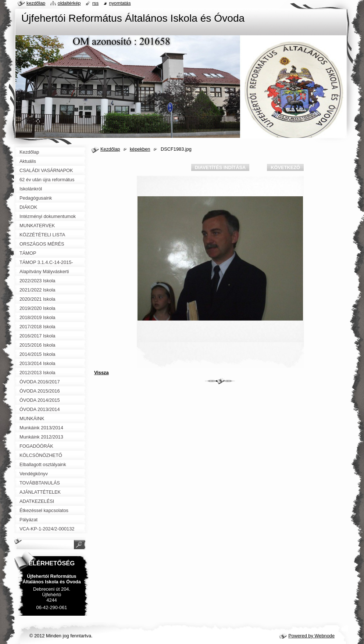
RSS (95, 3)
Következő (285, 167)
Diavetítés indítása (220, 167)
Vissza (101, 373)
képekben (140, 149)
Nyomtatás (120, 3)
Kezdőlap (110, 149)
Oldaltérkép (69, 3)
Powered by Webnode (311, 636)
